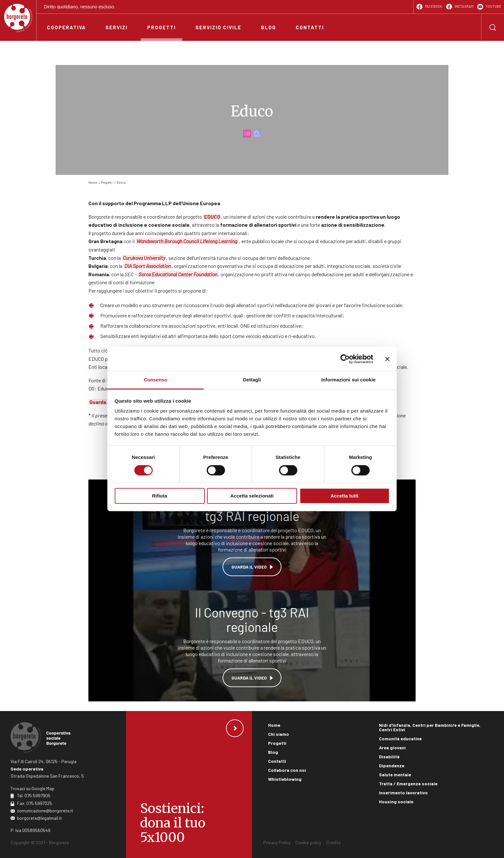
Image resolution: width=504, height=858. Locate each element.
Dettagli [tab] (252, 380)
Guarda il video (249, 566)
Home (93, 182)
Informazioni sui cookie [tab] (349, 380)
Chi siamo (279, 734)
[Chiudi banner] (387, 359)
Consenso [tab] (155, 380)
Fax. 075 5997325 (35, 803)
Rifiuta (160, 496)
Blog (273, 752)
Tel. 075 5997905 (34, 795)
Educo (121, 182)
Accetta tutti (344, 496)
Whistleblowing (285, 779)
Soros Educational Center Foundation (178, 274)
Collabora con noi (287, 770)
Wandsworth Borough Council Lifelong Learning (187, 241)
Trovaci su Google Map (32, 788)
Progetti (107, 182)
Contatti (277, 761)
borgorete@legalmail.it (40, 818)
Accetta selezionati (252, 496)
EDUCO (212, 217)
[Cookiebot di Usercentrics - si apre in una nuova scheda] (345, 359)
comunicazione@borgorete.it (45, 811)
